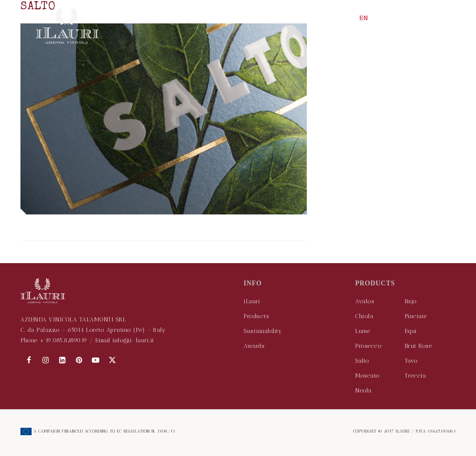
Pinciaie (416, 316)
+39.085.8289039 (63, 340)
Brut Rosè (418, 346)
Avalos (365, 301)
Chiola (364, 316)
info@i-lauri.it (133, 340)
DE (411, 18)
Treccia (416, 376)
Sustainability (263, 331)
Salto (362, 361)
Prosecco (368, 346)
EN (364, 18)
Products (256, 316)
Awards (254, 346)
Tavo (411, 361)
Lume (363, 331)
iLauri (252, 301)
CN (394, 18)
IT (379, 18)
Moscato (367, 376)
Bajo (411, 301)
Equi (411, 331)
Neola (364, 390)
